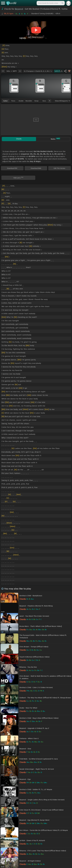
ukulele (21, 101)
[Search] (62, 3)
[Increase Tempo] (20, 71)
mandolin (29, 101)
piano (13, 101)
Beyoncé (19, 9)
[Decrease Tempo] (3, 71)
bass (44, 101)
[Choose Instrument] (50, 101)
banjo (36, 101)
